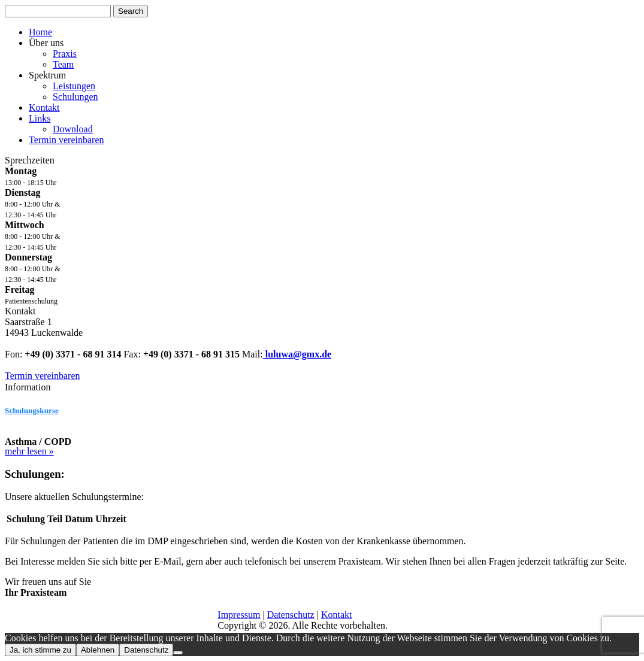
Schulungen (75, 97)
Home (40, 32)
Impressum (239, 615)
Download (73, 129)
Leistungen (74, 86)
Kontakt (44, 107)
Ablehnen (98, 650)
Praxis (65, 54)
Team (63, 64)
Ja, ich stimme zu (40, 650)
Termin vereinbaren (66, 140)
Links (40, 118)
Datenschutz (291, 615)
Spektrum (47, 75)
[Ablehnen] (178, 653)
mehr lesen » (29, 451)
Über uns (46, 43)
